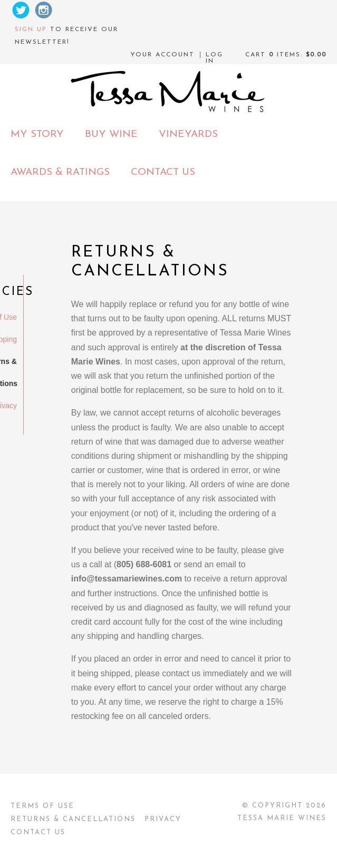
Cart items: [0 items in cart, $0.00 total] (286, 55)
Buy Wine (111, 135)
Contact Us (163, 172)
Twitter (21, 10)
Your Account (162, 55)
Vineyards (188, 135)
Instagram (44, 10)
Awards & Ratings (60, 172)
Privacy (163, 819)
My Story (37, 135)
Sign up (31, 29)
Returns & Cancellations (73, 819)
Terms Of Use (42, 806)
